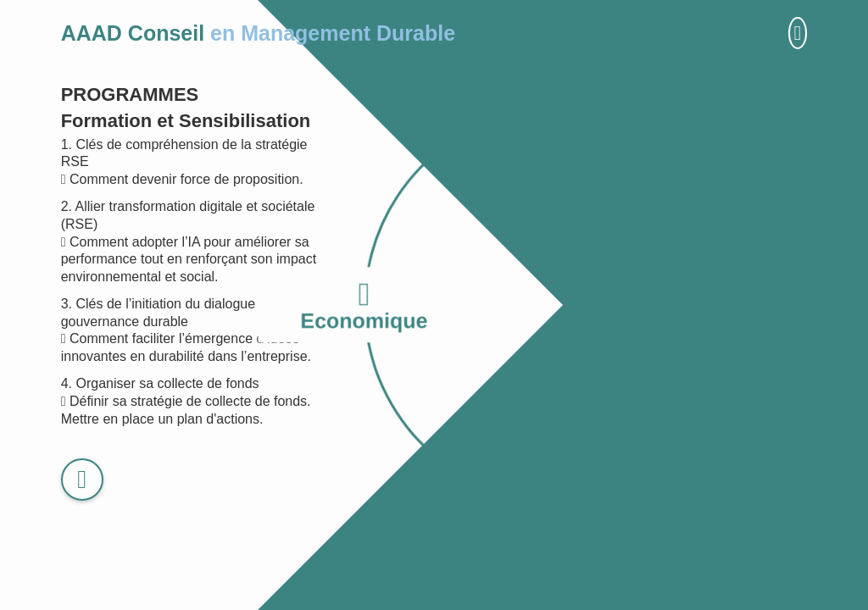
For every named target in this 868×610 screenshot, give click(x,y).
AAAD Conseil (258, 33)
